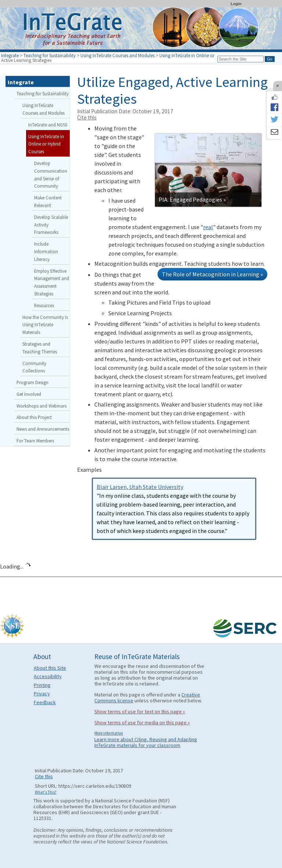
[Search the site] (241, 59)
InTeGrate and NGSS (48, 125)
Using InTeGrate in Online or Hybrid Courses (202, 55)
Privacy (42, 694)
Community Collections (34, 367)
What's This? (46, 792)
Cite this (87, 117)
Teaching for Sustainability (50, 55)
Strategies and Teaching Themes (40, 348)
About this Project (34, 417)
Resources (44, 305)
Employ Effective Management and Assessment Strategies (52, 282)
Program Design (32, 382)
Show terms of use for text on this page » (140, 711)
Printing (42, 685)
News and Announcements (43, 429)
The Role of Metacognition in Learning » (212, 274)
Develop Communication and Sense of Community (51, 174)
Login (236, 4)
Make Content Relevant (48, 201)
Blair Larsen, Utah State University (140, 487)
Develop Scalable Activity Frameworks (51, 225)
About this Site (50, 668)
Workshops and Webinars (41, 406)
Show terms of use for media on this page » (142, 722)
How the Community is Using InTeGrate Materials (45, 325)
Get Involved (29, 394)
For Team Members (35, 441)
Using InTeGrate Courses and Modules (117, 55)
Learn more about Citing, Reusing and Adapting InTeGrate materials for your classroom (146, 742)
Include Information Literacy (46, 251)
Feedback (45, 702)
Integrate (10, 55)
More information (109, 733)
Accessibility (48, 676)
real (208, 227)
